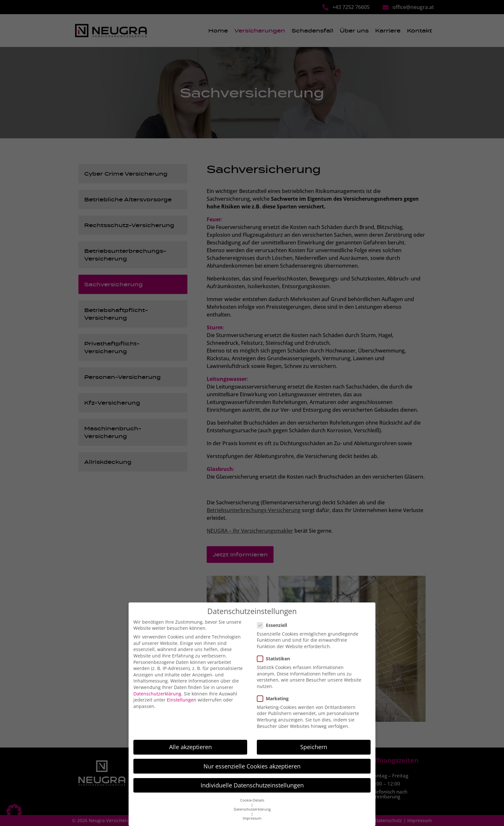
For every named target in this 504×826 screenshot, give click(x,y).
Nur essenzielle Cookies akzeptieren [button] (252, 757)
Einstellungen (182, 691)
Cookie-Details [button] (252, 792)
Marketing (275, 689)
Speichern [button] (314, 738)
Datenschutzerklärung (157, 685)
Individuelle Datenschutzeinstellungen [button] (252, 776)
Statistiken (275, 650)
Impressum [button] (252, 810)
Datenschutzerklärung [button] (252, 801)
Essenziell (274, 616)
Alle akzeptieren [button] (190, 738)
